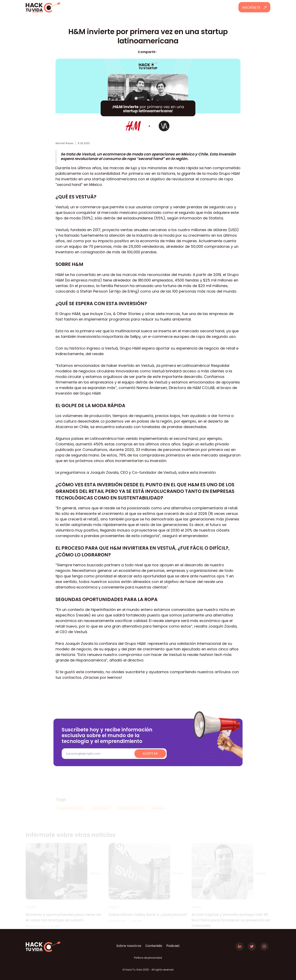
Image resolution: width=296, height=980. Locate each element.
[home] (55, 7)
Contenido (154, 946)
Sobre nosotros (129, 946)
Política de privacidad (148, 958)
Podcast (173, 946)
